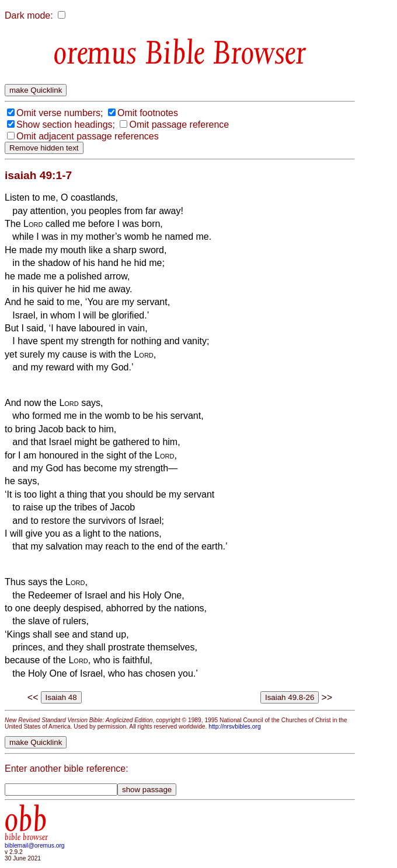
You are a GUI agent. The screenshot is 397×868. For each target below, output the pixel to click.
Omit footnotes (148, 113)
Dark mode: (29, 15)
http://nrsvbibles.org (234, 727)
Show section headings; (66, 125)
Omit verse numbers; (60, 113)
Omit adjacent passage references (88, 136)
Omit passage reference (179, 125)
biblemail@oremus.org (35, 846)
